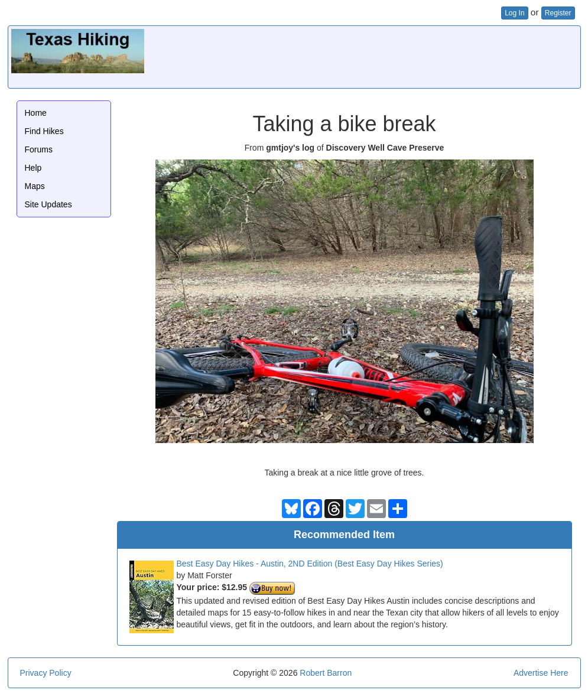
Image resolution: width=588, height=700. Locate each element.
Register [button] (558, 13)
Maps (35, 186)
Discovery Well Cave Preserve (385, 148)
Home (36, 113)
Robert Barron (326, 673)
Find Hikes (44, 131)
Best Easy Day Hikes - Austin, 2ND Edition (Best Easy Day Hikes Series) (310, 564)
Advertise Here (541, 673)
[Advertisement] (362, 56)
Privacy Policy (46, 673)
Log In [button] (514, 13)
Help (33, 168)
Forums (39, 149)
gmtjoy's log (290, 148)
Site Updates (48, 204)
